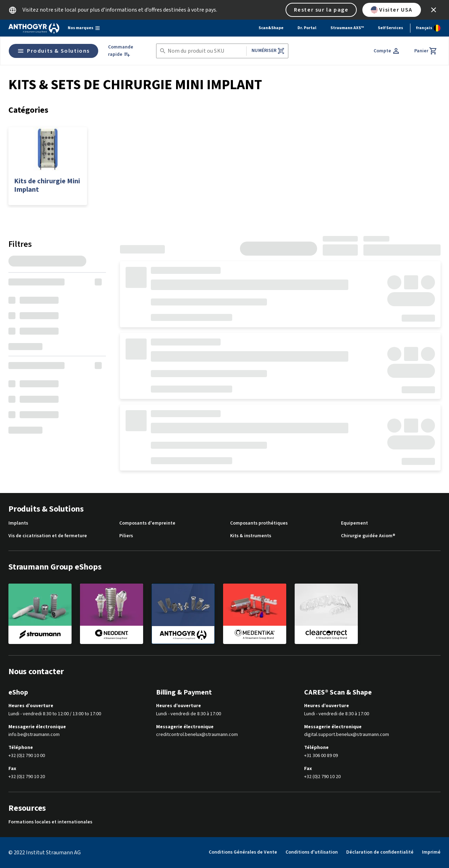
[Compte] (387, 51)
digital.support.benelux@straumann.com (347, 735)
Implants (18, 523)
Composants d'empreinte (147, 523)
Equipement (354, 523)
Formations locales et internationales (50, 822)
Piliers (126, 536)
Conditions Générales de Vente (243, 852)
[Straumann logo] (34, 28)
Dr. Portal (307, 28)
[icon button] (434, 10)
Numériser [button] (268, 51)
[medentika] (255, 613)
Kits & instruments (251, 536)
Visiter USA (392, 10)
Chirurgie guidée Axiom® (368, 536)
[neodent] (112, 613)
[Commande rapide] (126, 51)
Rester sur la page (321, 10)
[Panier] (426, 51)
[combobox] (206, 51)
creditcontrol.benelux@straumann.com (197, 735)
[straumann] (40, 613)
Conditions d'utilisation (312, 852)
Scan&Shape (271, 28)
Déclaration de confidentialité (380, 852)
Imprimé (431, 852)
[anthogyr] (183, 614)
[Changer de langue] (428, 28)
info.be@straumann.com (34, 735)
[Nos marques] (84, 28)
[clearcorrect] (326, 613)
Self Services (390, 28)
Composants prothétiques (259, 523)
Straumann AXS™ (347, 28)
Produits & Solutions (53, 51)
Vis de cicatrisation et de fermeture (48, 536)
